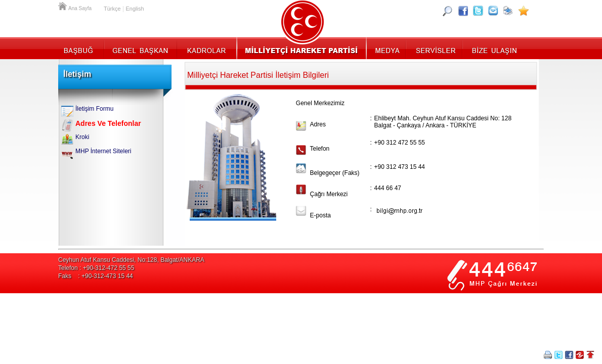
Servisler (435, 48)
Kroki (82, 137)
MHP (301, 48)
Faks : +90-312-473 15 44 (96, 276)
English (135, 9)
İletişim (493, 48)
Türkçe (112, 9)
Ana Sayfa (63, 5)
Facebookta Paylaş (569, 355)
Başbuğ (81, 48)
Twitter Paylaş (558, 355)
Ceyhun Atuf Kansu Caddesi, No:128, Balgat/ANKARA (131, 260)
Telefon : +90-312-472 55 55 (96, 268)
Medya (387, 48)
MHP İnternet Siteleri (103, 151)
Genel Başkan (141, 48)
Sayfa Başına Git (590, 355)
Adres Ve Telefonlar (108, 123)
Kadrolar (206, 48)
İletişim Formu (94, 109)
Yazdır (548, 355)
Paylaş (580, 355)
